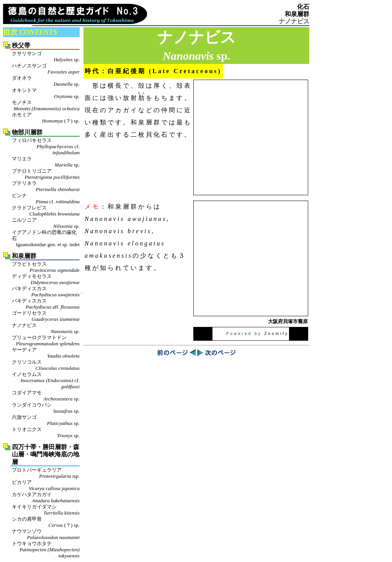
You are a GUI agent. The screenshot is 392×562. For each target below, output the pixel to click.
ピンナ (46, 199)
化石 (303, 7)
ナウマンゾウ (46, 534)
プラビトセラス (46, 267)
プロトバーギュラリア (46, 473)
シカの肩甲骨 (46, 522)
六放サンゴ (46, 420)
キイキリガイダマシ (46, 510)
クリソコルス (46, 365)
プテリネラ (46, 186)
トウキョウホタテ (46, 550)
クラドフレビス (46, 211)
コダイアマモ (46, 396)
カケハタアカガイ (46, 498)
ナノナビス (46, 328)
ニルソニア (46, 223)
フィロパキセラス (46, 147)
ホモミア (46, 118)
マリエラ (46, 162)
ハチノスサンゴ (46, 69)
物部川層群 (27, 132)
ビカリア (46, 485)
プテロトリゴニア (46, 174)
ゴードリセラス (46, 316)
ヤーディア (46, 353)
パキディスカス (46, 292)
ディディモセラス (46, 279)
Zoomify (276, 334)
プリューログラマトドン (46, 341)
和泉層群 (297, 14)
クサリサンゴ (46, 57)
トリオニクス (46, 433)
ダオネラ (46, 81)
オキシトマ (46, 93)
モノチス (46, 106)
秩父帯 (21, 45)
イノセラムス (46, 381)
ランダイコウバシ (46, 408)
